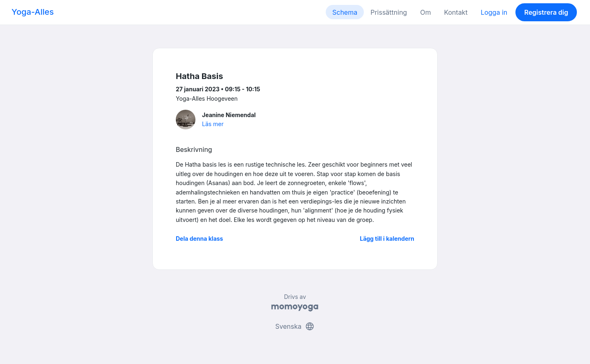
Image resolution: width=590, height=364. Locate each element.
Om (425, 12)
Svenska (295, 326)
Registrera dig (546, 12)
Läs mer (213, 124)
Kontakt (456, 12)
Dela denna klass (199, 239)
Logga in (494, 12)
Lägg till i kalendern (387, 239)
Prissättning (389, 12)
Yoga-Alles (33, 12)
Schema (345, 12)
